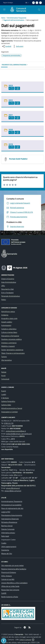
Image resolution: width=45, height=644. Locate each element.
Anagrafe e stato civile (9, 318)
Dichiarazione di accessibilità (11, 505)
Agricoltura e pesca (8, 311)
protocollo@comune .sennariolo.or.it (19, 434)
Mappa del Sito (7, 553)
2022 (11, 100)
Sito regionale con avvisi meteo (12, 565)
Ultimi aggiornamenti (9, 547)
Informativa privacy (8, 533)
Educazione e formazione (10, 336)
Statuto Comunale (8, 529)
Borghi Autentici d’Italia (10, 597)
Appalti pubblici (7, 322)
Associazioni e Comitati (9, 412)
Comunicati (5, 379)
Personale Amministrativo (11, 296)
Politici (4, 300)
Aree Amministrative (9, 282)
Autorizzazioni (6, 325)
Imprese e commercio (9, 343)
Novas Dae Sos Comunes (10, 590)
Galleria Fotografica (8, 401)
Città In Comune (25, 640)
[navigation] (4, 9)
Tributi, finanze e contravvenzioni (13, 353)
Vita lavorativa (6, 360)
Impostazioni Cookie (8, 540)
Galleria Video (6, 405)
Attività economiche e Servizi (12, 408)
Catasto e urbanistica (9, 329)
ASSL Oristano (7, 576)
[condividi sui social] (6, 46)
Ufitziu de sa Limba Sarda (10, 586)
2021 (11, 115)
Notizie (4, 372)
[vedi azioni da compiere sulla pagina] (18, 46)
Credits (4, 543)
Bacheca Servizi (7, 526)
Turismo (4, 357)
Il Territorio (5, 398)
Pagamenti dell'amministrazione (14, 20)
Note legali (5, 536)
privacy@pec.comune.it (13, 491)
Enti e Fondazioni (7, 293)
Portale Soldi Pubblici (18, 159)
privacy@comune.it (13, 488)
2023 (11, 85)
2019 (11, 144)
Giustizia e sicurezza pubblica (11, 339)
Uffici (3, 286)
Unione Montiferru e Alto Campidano (14, 583)
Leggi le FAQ (6, 512)
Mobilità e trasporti (8, 346)
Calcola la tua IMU (8, 579)
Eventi (4, 391)
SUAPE (4, 593)
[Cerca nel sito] (39, 10)
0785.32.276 (9, 423)
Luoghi (4, 394)
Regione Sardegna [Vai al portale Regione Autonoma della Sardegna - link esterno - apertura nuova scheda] (8, 3)
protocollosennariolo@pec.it (16, 431)
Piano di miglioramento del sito (12, 508)
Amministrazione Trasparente (17, 18)
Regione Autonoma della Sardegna (14, 569)
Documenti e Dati (7, 289)
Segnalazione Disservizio (10, 519)
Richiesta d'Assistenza (9, 522)
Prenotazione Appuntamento (12, 515)
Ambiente (5, 315)
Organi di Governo (8, 279)
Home (3, 18)
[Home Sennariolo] (21, 10)
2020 (11, 130)
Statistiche (5, 550)
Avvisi (3, 376)
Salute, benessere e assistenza (12, 350)
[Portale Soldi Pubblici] (6, 159)
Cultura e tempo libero (9, 332)
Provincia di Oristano (9, 572)
